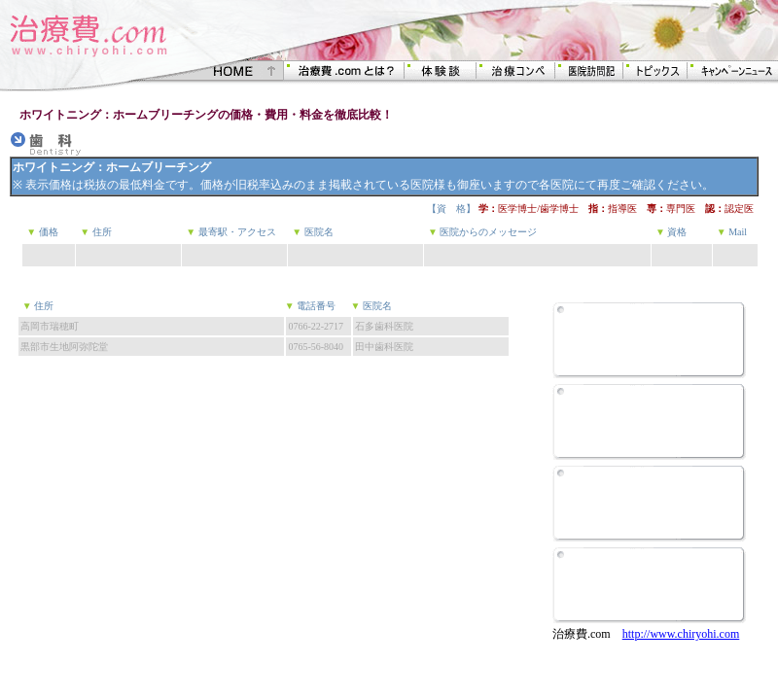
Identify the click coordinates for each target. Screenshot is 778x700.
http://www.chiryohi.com (681, 634)
